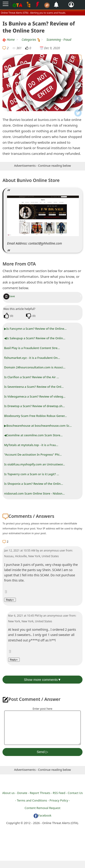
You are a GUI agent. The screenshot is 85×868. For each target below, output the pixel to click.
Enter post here (42, 709)
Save (9, 296)
